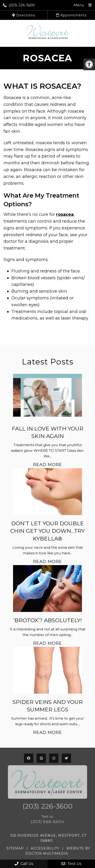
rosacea (65, 214)
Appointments (71, 15)
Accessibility (45, 848)
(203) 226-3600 (19, 5)
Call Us (24, 864)
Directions (24, 15)
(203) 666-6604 (47, 822)
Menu (79, 5)
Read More (47, 465)
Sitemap (15, 848)
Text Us (71, 864)
